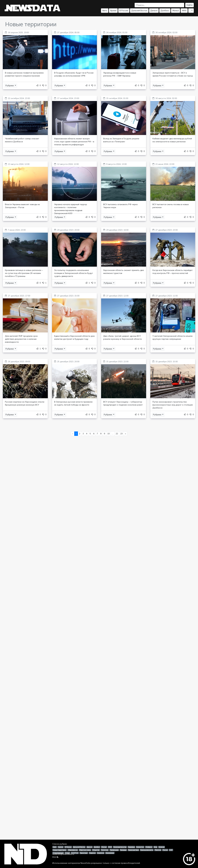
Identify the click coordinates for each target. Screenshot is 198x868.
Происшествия (133, 850)
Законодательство (120, 847)
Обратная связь (85, 850)
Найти (190, 5)
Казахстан (140, 847)
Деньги (154, 10)
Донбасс (165, 10)
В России (124, 10)
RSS (55, 857)
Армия (113, 10)
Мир (155, 847)
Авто (105, 10)
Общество (96, 850)
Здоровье (131, 847)
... (190, 10)
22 (117, 434)
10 (108, 434)
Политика (105, 850)
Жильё (176, 10)
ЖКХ (184, 10)
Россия (165, 850)
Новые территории (60, 850)
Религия (158, 850)
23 (121, 434)
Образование (73, 850)
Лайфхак (149, 847)
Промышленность (147, 850)
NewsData (85, 863)
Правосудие (114, 850)
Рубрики (10, 86)
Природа (123, 850)
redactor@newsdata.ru (63, 854)
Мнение (162, 847)
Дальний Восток (139, 10)
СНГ (171, 850)
